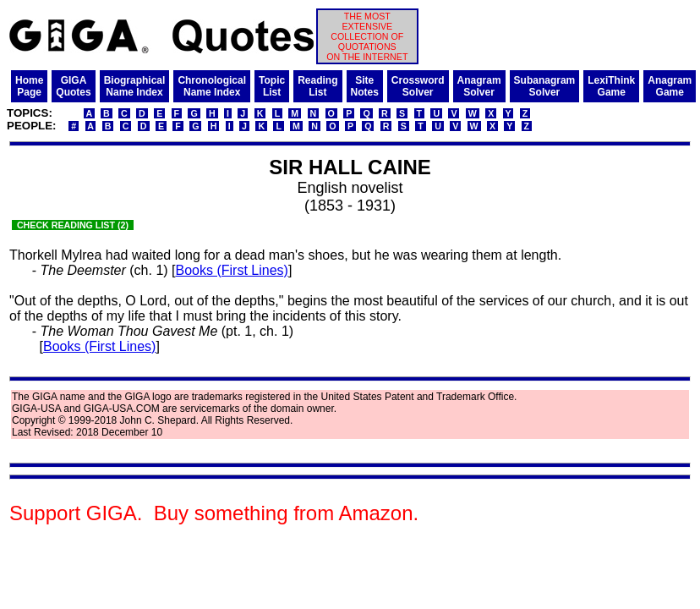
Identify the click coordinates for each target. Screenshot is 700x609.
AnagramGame (670, 86)
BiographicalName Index (135, 86)
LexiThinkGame (611, 86)
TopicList (272, 86)
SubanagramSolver (545, 86)
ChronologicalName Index (212, 86)
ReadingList (317, 86)
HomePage (29, 86)
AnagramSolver (479, 86)
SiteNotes (365, 86)
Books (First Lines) (232, 270)
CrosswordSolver (418, 86)
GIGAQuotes (73, 86)
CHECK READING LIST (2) (73, 225)
